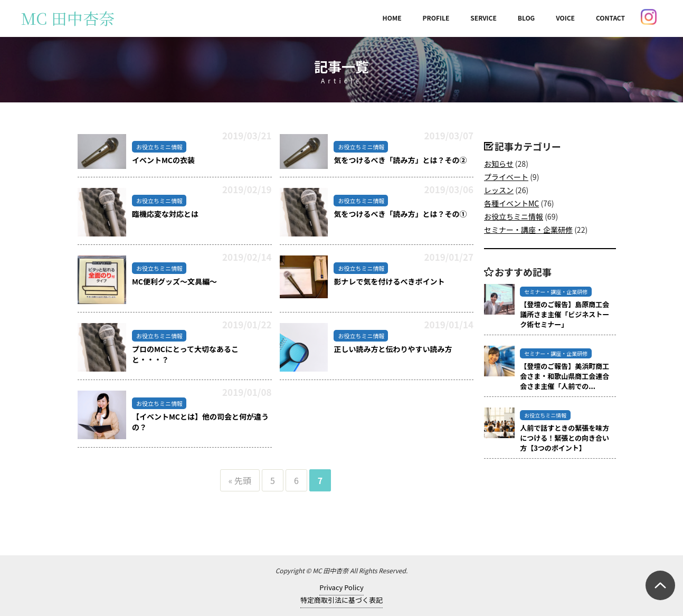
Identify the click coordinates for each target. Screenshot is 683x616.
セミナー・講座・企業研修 (528, 230)
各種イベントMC (511, 203)
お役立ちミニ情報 (514, 216)
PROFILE (436, 18)
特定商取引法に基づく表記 (341, 600)
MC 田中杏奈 (68, 18)
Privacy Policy (341, 587)
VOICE (565, 18)
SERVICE (483, 18)
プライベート (506, 177)
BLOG (526, 18)
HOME (392, 18)
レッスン (499, 190)
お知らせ (499, 164)
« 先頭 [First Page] (240, 480)
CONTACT (610, 18)
